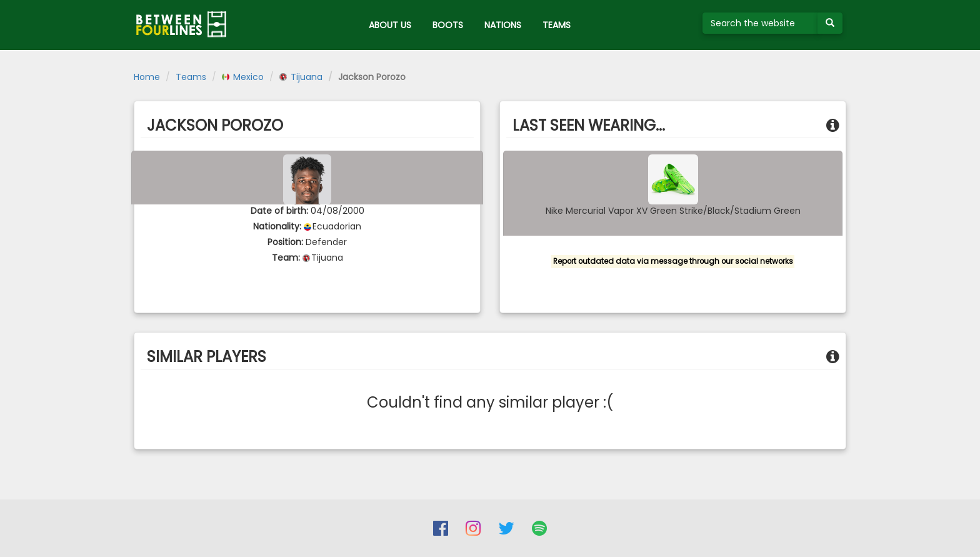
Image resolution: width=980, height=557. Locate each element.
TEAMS (557, 25)
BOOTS (448, 25)
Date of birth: (279, 211)
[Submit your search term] (830, 23)
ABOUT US (390, 25)
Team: (286, 258)
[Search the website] (760, 23)
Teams (191, 77)
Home (147, 77)
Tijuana (301, 77)
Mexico (243, 77)
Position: (285, 242)
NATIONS (503, 25)
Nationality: (277, 226)
